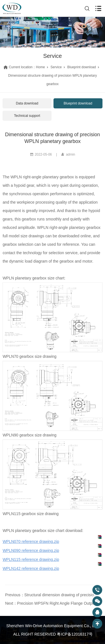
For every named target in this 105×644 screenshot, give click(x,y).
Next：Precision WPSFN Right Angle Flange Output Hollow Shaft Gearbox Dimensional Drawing (52, 603)
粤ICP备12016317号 (75, 634)
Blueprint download (81, 67)
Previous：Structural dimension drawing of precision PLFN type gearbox (52, 595)
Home (40, 67)
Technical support (27, 116)
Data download (27, 103)
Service (56, 67)
